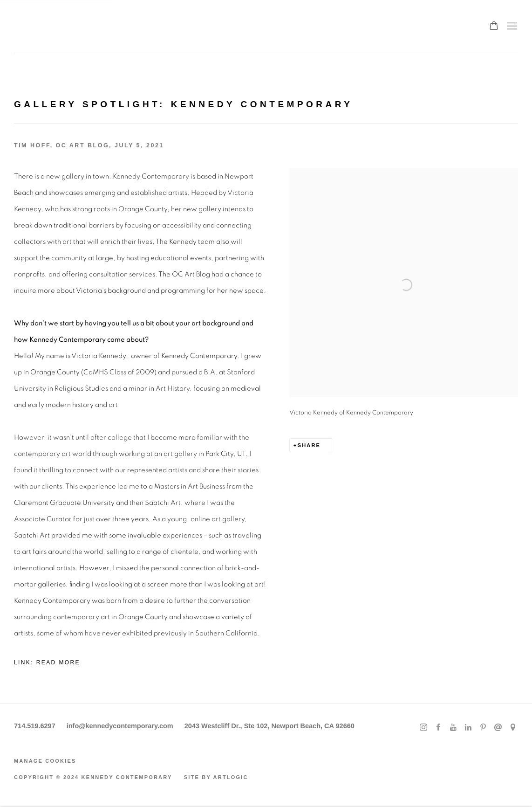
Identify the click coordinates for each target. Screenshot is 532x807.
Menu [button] (511, 27)
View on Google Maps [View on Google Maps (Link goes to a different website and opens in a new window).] (513, 728)
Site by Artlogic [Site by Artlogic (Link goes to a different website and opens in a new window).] (216, 777)
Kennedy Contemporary (61, 26)
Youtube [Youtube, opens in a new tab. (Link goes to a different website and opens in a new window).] (453, 728)
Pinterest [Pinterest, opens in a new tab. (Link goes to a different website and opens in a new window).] (483, 728)
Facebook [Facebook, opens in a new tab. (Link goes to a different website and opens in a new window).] (438, 728)
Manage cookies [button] (45, 761)
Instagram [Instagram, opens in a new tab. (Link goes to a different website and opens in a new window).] (423, 728)
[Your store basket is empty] (494, 27)
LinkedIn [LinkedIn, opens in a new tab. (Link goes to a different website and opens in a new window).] (468, 728)
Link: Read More (47, 662)
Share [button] (309, 445)
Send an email (498, 728)
